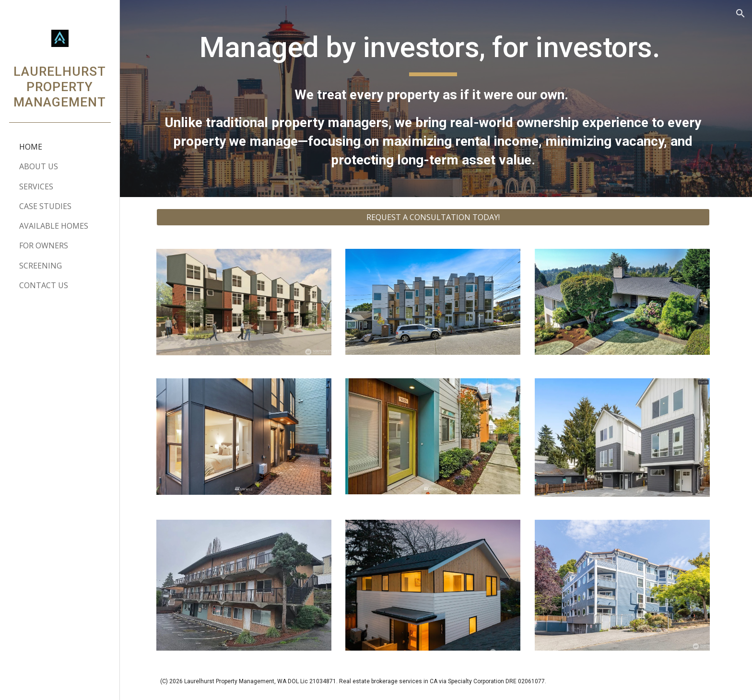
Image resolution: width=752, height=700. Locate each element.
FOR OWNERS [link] (44, 245)
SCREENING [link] (41, 266)
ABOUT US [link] (39, 166)
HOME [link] (31, 147)
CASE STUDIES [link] (45, 206)
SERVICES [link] (36, 187)
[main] (436, 99)
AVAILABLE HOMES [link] (54, 226)
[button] (740, 13)
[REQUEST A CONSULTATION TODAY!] (436, 217)
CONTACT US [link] (44, 285)
